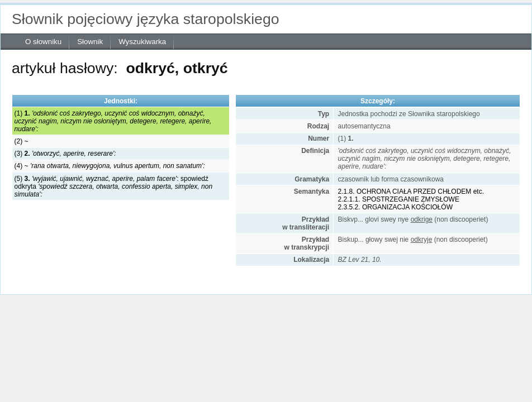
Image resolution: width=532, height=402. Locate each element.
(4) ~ (110, 166)
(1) (113, 121)
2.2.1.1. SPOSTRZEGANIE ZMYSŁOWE (399, 199)
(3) (65, 154)
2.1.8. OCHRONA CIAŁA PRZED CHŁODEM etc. (411, 192)
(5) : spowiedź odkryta (113, 186)
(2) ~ (22, 141)
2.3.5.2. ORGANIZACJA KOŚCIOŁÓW (395, 207)
